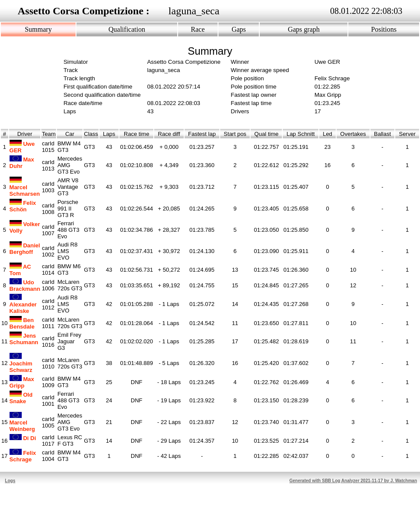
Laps (109, 134)
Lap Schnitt (301, 134)
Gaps (239, 29)
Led (327, 134)
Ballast (382, 134)
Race (198, 29)
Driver (25, 134)
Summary (38, 29)
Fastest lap (202, 134)
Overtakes (353, 134)
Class (91, 134)
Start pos (235, 134)
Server (407, 134)
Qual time (266, 134)
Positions (384, 29)
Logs (10, 481)
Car (70, 134)
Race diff (169, 134)
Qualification (127, 29)
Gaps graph (304, 29)
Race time (137, 134)
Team (49, 134)
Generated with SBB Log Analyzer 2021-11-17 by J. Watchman (353, 481)
